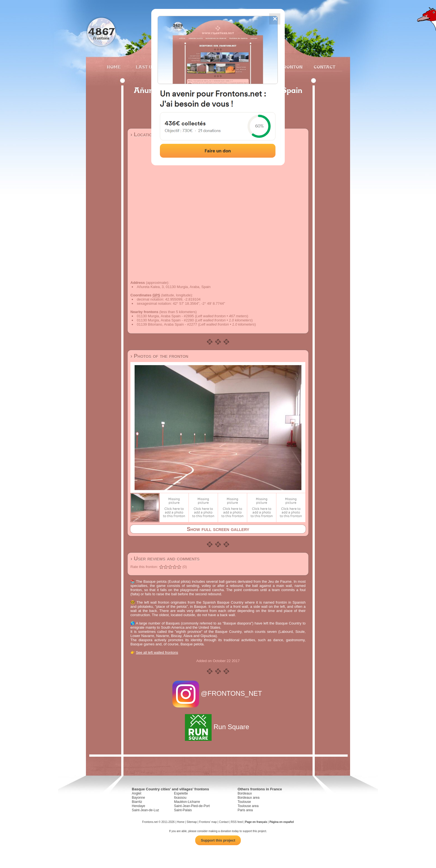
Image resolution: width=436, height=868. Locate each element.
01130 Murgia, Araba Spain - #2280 (165, 320)
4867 (101, 31)
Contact (324, 67)
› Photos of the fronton (159, 356)
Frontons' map (208, 822)
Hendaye (138, 806)
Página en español (282, 822)
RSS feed (237, 822)
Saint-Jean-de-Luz (145, 810)
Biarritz (137, 802)
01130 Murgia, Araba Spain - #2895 (165, 316)
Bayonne (138, 798)
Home (114, 67)
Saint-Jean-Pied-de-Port (192, 806)
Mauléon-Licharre (187, 802)
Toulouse (244, 802)
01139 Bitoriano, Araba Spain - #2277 (167, 324)
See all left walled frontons (157, 652)
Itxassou (180, 798)
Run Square (218, 727)
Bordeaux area (248, 798)
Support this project (218, 840)
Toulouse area (248, 806)
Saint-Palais (183, 810)
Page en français (256, 822)
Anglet (137, 793)
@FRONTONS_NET (218, 693)
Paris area (245, 810)
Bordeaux (245, 793)
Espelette (181, 793)
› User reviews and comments (165, 559)
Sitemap (192, 822)
